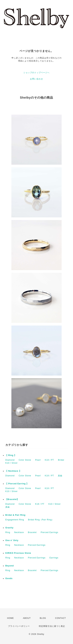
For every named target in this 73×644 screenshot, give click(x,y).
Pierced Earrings (49, 532)
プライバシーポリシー (19, 626)
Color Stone (25, 460)
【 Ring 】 (11, 455)
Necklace (19, 532)
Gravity (9, 528)
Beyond (10, 566)
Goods (9, 578)
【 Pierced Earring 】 (17, 484)
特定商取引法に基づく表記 (52, 626)
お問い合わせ (36, 79)
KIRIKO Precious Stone (18, 553)
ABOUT (27, 618)
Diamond (10, 460)
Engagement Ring (15, 520)
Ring (8, 532)
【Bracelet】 (12, 499)
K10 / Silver (11, 463)
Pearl (38, 460)
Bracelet (32, 532)
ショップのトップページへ (36, 73)
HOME (11, 618)
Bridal (61, 460)
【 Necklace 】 (13, 471)
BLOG (43, 618)
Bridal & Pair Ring (15, 515)
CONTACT (60, 618)
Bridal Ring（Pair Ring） (41, 520)
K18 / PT (49, 460)
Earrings (54, 558)
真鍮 (60, 476)
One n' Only (12, 540)
